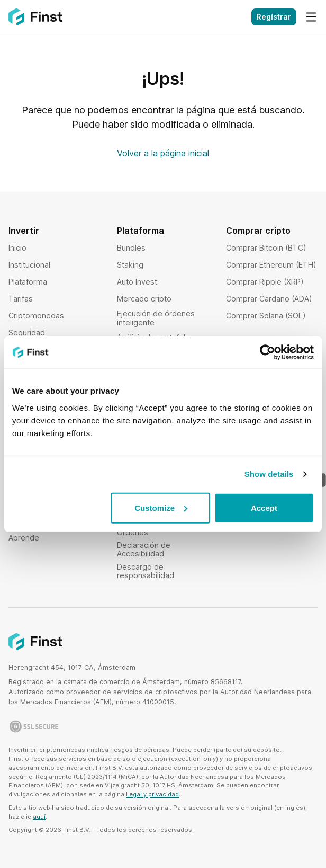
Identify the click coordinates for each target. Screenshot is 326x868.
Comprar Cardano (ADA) (269, 299)
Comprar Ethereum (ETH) (271, 265)
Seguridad (27, 333)
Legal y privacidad (152, 794)
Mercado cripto (144, 299)
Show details (269, 474)
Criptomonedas (36, 316)
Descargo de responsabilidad (146, 571)
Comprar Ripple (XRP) (265, 282)
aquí (39, 817)
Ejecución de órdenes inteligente (156, 318)
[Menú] (311, 17)
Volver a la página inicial (163, 153)
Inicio (17, 248)
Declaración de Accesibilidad (144, 549)
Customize (161, 507)
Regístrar (274, 17)
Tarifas (21, 299)
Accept (264, 507)
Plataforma (28, 282)
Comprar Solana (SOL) (266, 316)
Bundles (131, 248)
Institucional (29, 265)
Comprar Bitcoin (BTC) (266, 248)
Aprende (24, 538)
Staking (130, 265)
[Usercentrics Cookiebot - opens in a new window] (268, 352)
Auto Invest (137, 282)
